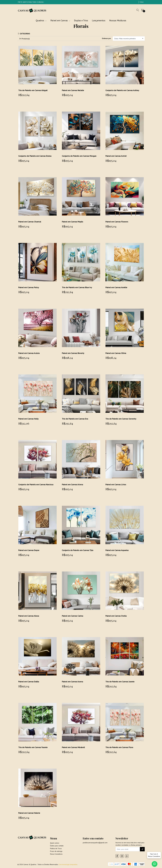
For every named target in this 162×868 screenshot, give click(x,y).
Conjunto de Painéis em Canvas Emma (35, 156)
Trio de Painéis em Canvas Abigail (34, 90)
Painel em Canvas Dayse (29, 550)
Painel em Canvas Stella (116, 616)
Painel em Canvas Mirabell (74, 747)
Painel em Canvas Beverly (73, 353)
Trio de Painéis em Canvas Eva (76, 419)
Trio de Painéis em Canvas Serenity (121, 419)
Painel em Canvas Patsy (29, 287)
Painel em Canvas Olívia (116, 353)
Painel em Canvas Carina (73, 616)
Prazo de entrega (56, 852)
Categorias (24, 34)
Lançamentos (99, 20)
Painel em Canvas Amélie (117, 287)
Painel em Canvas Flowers (117, 222)
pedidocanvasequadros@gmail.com (95, 843)
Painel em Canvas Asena (73, 682)
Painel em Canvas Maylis (73, 222)
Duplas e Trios (81, 20)
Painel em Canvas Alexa (29, 616)
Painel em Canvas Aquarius (118, 550)
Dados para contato (57, 846)
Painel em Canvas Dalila (29, 682)
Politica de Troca (56, 849)
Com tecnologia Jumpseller (68, 865)
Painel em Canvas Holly (29, 419)
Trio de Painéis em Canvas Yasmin (34, 747)
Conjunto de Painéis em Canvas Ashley (123, 90)
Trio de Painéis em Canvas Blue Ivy (78, 287)
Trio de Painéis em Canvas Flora (120, 747)
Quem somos (55, 843)
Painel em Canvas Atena (73, 484)
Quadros (41, 20)
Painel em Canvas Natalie (73, 90)
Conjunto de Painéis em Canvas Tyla (78, 550)
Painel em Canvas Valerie (30, 813)
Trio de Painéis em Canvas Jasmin (121, 682)
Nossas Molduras (118, 20)
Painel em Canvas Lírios (116, 484)
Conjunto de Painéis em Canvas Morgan (80, 156)
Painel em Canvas (60, 20)
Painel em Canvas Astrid (116, 156)
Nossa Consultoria (56, 854)
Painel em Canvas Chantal (30, 222)
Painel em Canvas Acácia (29, 353)
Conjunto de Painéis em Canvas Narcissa (36, 484)
